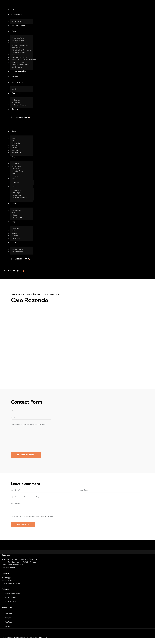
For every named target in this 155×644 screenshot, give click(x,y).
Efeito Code (42, 637)
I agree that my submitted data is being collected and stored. (34, 516)
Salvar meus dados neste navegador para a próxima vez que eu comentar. (38, 497)
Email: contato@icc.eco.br (11, 583)
